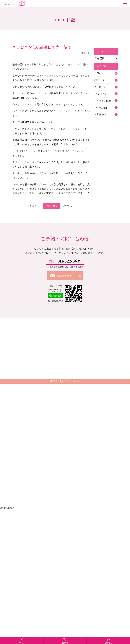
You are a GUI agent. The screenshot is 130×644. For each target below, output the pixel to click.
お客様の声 (106, 114)
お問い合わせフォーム (65, 276)
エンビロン (106, 94)
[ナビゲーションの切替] (125, 3)
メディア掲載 (107, 101)
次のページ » (69, 206)
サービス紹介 (106, 87)
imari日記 (106, 80)
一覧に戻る (51, 206)
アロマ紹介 (106, 108)
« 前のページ (34, 206)
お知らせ (106, 73)
